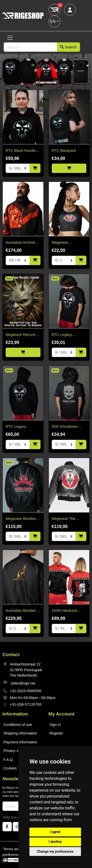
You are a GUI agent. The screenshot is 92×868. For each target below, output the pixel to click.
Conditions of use (18, 724)
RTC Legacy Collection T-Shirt (66, 335)
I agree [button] (55, 832)
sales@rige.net (23, 683)
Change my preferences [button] (55, 851)
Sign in (55, 724)
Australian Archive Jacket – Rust (20, 243)
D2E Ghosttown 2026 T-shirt (65, 427)
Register (56, 733)
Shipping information (20, 733)
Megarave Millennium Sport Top (69, 243)
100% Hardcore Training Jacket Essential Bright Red (68, 611)
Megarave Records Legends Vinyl (21, 335)
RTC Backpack (64, 150)
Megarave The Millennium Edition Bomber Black (67, 519)
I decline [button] (55, 842)
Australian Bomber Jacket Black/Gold (21, 611)
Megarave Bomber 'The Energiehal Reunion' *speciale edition (21, 519)
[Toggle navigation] (10, 38)
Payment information (20, 742)
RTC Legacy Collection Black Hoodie (19, 427)
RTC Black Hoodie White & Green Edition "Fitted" (21, 151)
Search (68, 47)
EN (53, 22)
